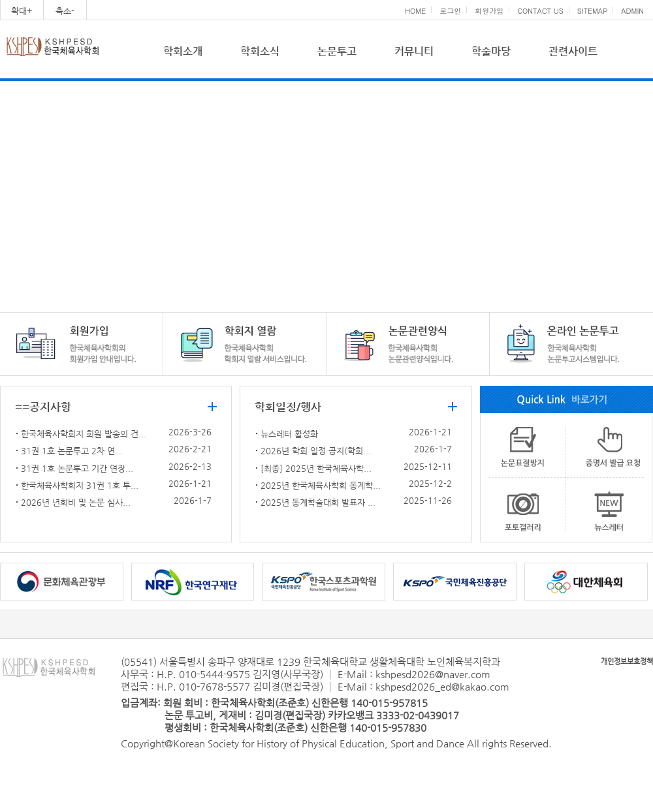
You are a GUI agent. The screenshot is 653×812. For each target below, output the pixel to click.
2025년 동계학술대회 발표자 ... (318, 502)
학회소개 (183, 51)
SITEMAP (593, 11)
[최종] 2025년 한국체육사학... (316, 468)
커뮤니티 (414, 51)
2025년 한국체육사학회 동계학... (321, 485)
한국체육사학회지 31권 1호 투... (80, 485)
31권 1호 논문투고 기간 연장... (77, 468)
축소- (65, 11)
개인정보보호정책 (627, 662)
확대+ (22, 11)
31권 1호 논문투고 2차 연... (72, 451)
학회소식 (260, 51)
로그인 (450, 11)
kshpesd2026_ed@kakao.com (442, 686)
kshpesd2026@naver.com (433, 674)
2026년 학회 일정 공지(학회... (316, 451)
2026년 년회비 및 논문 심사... (76, 502)
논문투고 (337, 51)
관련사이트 (573, 51)
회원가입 (489, 11)
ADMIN (632, 11)
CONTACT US (540, 11)
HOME (415, 11)
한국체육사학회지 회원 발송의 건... (84, 434)
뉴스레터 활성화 (289, 434)
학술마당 (491, 51)
